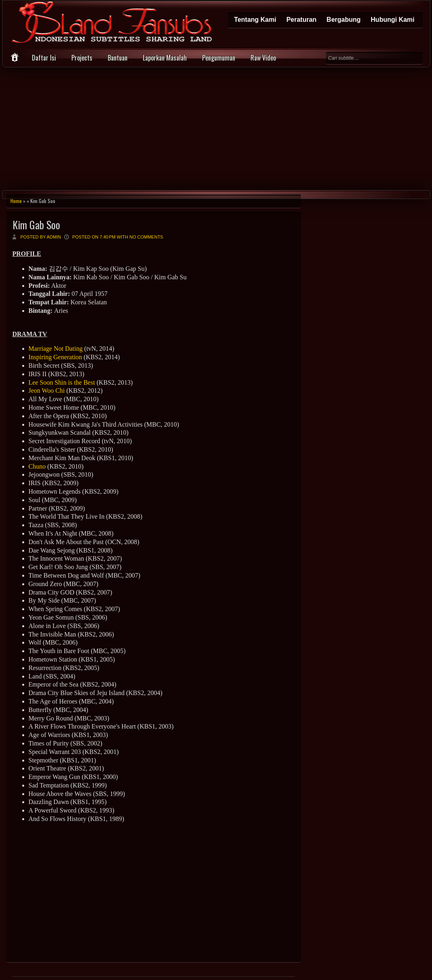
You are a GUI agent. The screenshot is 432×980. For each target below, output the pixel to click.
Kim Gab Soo (36, 225)
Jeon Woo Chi (47, 391)
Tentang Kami (255, 20)
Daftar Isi (44, 58)
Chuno (37, 466)
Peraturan (302, 20)
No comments (146, 237)
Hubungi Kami (392, 20)
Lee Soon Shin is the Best (62, 382)
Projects (82, 58)
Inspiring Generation (55, 357)
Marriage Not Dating (56, 349)
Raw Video (263, 58)
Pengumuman (219, 58)
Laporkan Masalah (165, 58)
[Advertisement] (216, 128)
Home (16, 201)
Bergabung (344, 20)
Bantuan (118, 58)
